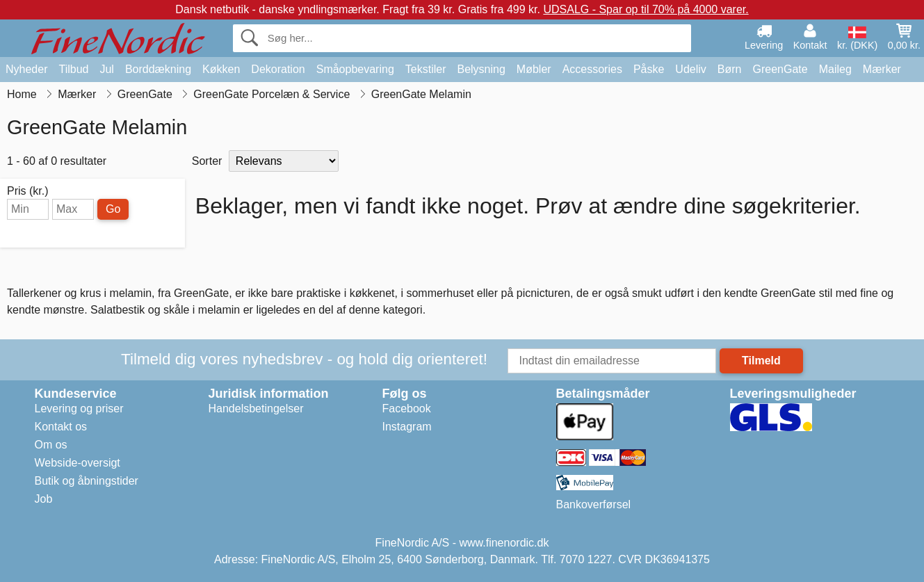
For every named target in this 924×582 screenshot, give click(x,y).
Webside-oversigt (78, 463)
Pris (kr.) (28, 191)
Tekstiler (426, 69)
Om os (51, 445)
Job (44, 499)
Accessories (592, 69)
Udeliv (690, 69)
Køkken (221, 69)
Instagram (407, 427)
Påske (649, 69)
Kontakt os (61, 427)
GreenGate (780, 69)
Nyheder (26, 69)
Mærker (882, 69)
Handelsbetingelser (256, 409)
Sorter (207, 161)
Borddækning (158, 69)
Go (113, 209)
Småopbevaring (355, 69)
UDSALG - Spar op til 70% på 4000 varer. (646, 9)
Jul (106, 69)
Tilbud (73, 69)
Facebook (407, 409)
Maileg (835, 69)
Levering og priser (79, 409)
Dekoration (278, 69)
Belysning (481, 69)
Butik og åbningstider (87, 481)
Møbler (534, 69)
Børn (730, 69)
